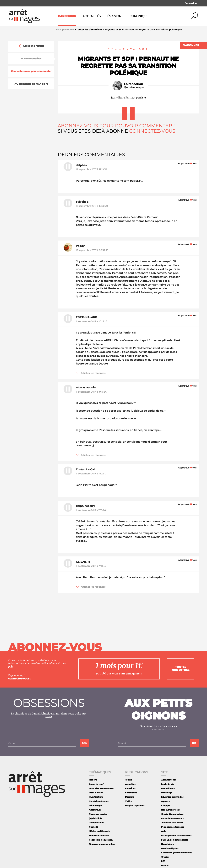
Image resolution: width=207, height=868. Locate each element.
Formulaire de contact (172, 818)
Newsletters (167, 844)
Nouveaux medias (98, 814)
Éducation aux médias (172, 797)
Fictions (93, 780)
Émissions (115, 16)
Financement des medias (102, 844)
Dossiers (129, 797)
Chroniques (140, 16)
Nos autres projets (170, 810)
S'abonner (191, 45)
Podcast (165, 865)
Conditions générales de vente (177, 853)
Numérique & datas (99, 801)
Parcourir (67, 16)
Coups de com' (96, 784)
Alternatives (95, 810)
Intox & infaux (96, 793)
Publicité (94, 827)
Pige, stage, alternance (173, 827)
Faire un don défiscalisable (175, 840)
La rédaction (133, 84)
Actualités (92, 16)
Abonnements (168, 780)
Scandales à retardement (102, 788)
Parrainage (167, 793)
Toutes (128, 780)
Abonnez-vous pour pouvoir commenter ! (116, 126)
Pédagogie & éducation (101, 840)
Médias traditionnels (99, 831)
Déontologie (95, 805)
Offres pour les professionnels (176, 835)
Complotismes (96, 823)
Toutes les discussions (172, 823)
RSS (163, 861)
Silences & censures (99, 835)
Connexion (191, 3)
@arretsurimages (134, 87)
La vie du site (168, 784)
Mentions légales (170, 848)
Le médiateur (168, 788)
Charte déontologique (172, 814)
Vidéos (129, 801)
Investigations (96, 797)
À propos (166, 801)
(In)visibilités (95, 818)
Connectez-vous (152, 131)
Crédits (165, 857)
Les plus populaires (135, 805)
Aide (164, 831)
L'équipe (166, 805)
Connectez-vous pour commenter (31, 71)
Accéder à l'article (31, 46)
